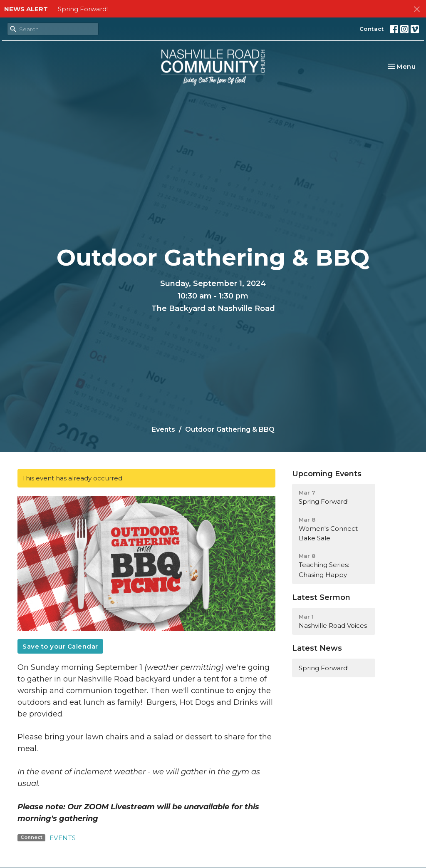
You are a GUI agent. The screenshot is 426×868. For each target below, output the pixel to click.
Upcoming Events (327, 474)
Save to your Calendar (60, 646)
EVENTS (63, 838)
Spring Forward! (83, 9)
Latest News (317, 648)
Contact (372, 29)
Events (163, 429)
